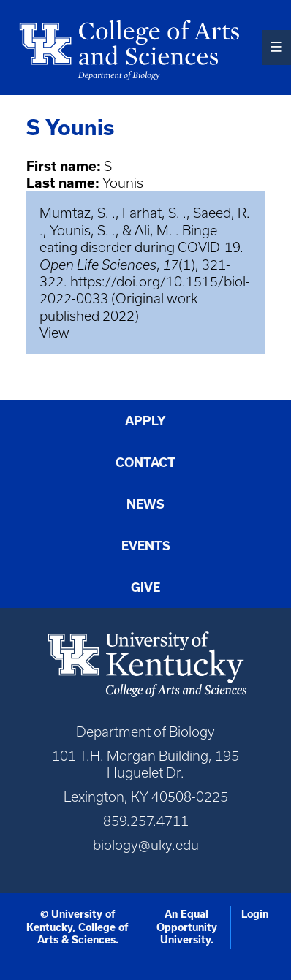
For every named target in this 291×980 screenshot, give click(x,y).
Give (145, 588)
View (54, 333)
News (145, 504)
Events (146, 546)
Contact (145, 463)
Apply (145, 421)
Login (255, 914)
